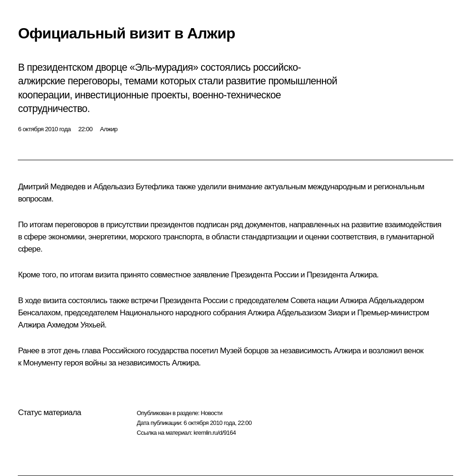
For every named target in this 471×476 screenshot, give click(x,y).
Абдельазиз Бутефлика (134, 187)
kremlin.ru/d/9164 (215, 433)
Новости (211, 413)
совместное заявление (189, 275)
